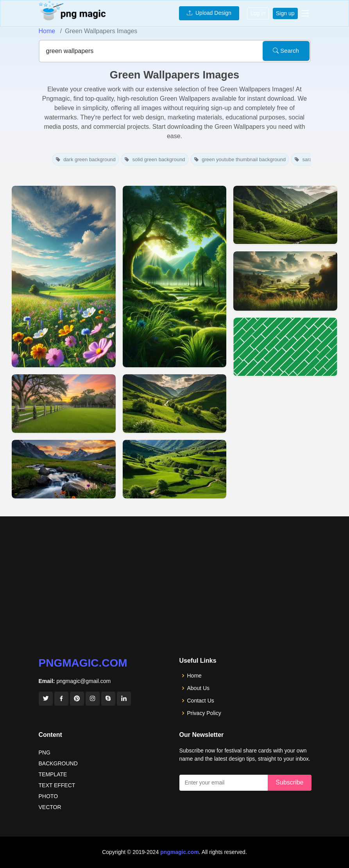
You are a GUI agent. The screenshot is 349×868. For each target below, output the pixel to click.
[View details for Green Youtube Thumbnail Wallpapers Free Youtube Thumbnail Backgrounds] (285, 347)
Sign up (285, 13)
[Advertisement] (174, 598)
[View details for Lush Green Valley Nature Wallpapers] (285, 215)
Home (47, 31)
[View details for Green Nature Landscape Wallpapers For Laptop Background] (64, 469)
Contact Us (201, 701)
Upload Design (209, 13)
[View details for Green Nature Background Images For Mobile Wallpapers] (64, 277)
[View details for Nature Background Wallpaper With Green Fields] (285, 281)
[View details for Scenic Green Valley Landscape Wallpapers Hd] (175, 469)
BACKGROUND (58, 763)
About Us (199, 688)
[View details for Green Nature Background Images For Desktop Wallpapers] (64, 404)
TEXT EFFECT (57, 785)
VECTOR (50, 807)
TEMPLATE (53, 774)
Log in (258, 13)
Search (286, 51)
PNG (45, 752)
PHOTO (48, 796)
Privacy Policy (204, 713)
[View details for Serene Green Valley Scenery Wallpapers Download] (175, 404)
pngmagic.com (83, 663)
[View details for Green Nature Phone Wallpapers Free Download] (175, 277)
